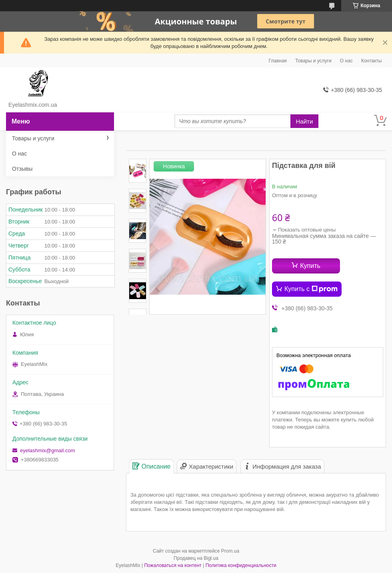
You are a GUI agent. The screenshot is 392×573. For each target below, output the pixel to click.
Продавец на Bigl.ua (196, 558)
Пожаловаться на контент (173, 565)
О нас (346, 61)
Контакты (372, 61)
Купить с (311, 289)
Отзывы (22, 169)
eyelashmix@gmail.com (47, 450)
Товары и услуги (313, 61)
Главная (278, 61)
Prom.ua (230, 551)
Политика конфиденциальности (241, 565)
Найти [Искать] (305, 121)
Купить (310, 266)
